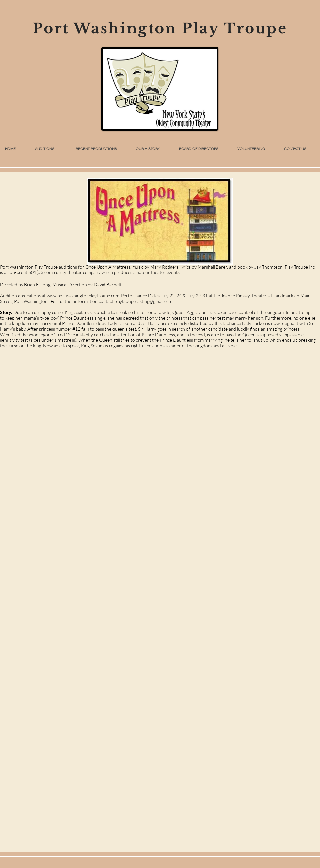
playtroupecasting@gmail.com (143, 301)
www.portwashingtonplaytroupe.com (83, 295)
